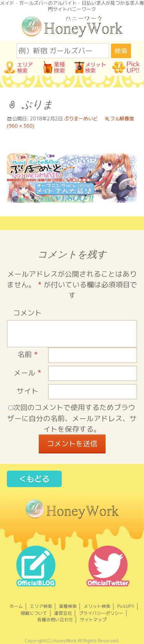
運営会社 (63, 613)
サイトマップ (93, 620)
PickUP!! (126, 606)
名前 (28, 355)
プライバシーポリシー (101, 613)
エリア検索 (41, 606)
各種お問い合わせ (55, 620)
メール (27, 373)
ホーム (16, 606)
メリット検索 (97, 606)
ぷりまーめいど (81, 119)
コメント (27, 313)
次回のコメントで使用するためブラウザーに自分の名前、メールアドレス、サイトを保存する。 (72, 418)
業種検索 (68, 606)
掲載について (34, 613)
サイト (28, 391)
